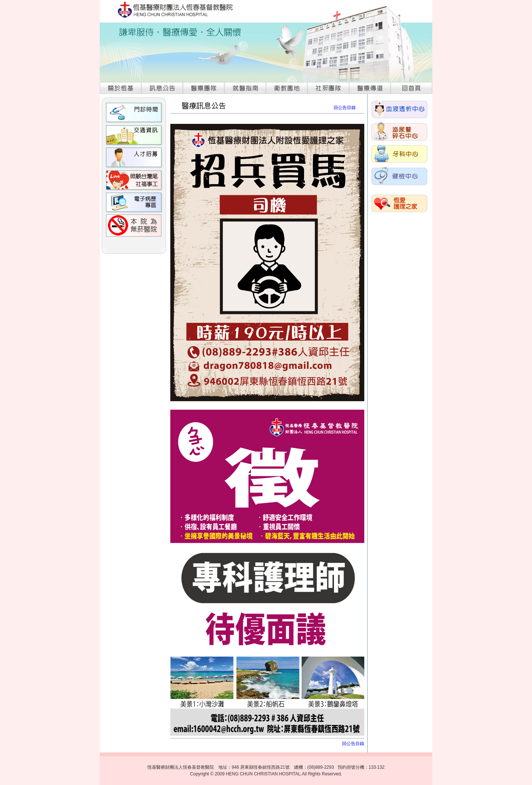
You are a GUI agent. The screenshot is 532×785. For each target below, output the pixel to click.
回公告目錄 (345, 108)
